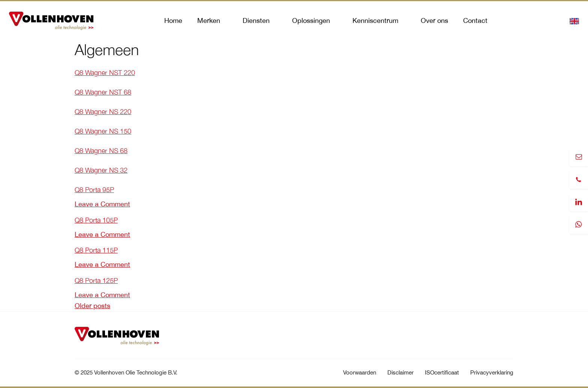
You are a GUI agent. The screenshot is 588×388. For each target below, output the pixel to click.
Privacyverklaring (492, 372)
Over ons (434, 20)
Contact (475, 20)
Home (173, 20)
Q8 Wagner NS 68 (101, 151)
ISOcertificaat (442, 372)
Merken (209, 20)
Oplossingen (311, 20)
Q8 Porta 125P (96, 280)
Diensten (256, 20)
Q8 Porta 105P (96, 220)
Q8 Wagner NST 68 (103, 92)
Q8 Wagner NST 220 (105, 73)
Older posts (92, 306)
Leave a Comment (102, 204)
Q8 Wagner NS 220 (103, 112)
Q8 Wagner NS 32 (101, 170)
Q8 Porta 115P (96, 250)
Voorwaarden (360, 372)
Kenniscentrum (375, 20)
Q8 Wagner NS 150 (103, 131)
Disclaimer (400, 372)
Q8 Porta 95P (94, 190)
